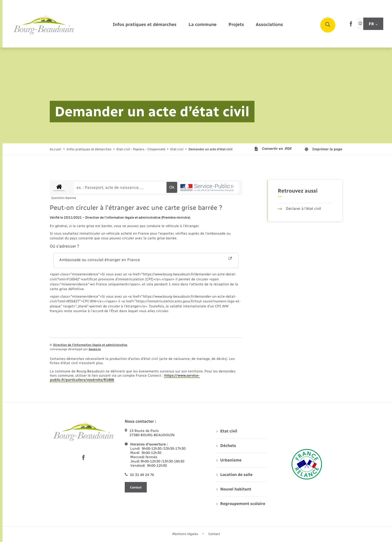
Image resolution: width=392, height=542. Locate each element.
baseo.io (95, 349)
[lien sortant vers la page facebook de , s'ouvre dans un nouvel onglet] (351, 25)
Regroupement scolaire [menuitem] (241, 504)
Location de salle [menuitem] (234, 475)
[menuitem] (145, 25)
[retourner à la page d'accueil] (44, 25)
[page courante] (210, 149)
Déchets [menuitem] (226, 446)
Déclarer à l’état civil (299, 209)
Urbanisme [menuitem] (229, 460)
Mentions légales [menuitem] (185, 534)
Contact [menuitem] (214, 534)
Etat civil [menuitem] (227, 431)
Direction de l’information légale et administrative (90, 345)
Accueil (55, 149)
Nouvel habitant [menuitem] (234, 489)
